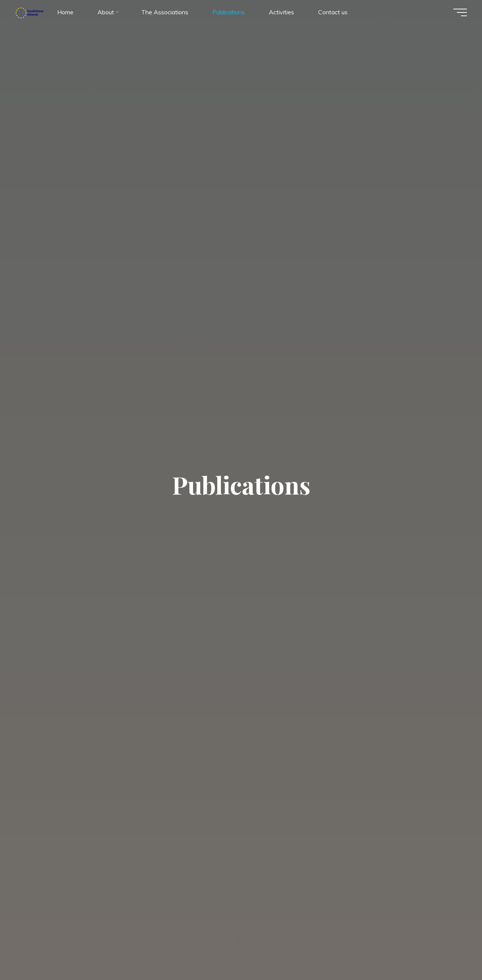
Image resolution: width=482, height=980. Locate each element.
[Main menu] (460, 12)
